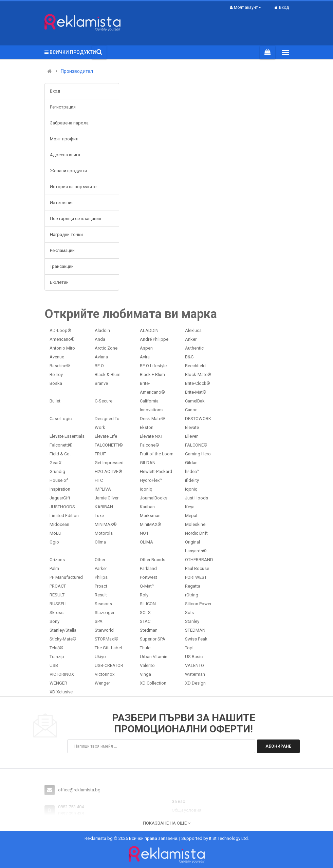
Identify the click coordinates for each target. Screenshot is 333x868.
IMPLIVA (103, 489)
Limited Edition (64, 516)
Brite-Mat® (196, 392)
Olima (100, 542)
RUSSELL (59, 604)
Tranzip (57, 657)
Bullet (55, 401)
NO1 (144, 533)
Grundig (57, 471)
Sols (189, 613)
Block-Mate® (198, 374)
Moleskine (195, 524)
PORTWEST (196, 577)
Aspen (146, 348)
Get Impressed (109, 463)
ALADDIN (149, 330)
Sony (54, 621)
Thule (145, 648)
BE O (99, 366)
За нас (178, 801)
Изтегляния (62, 203)
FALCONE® (196, 445)
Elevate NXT (151, 436)
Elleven (192, 436)
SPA (99, 621)
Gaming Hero (198, 454)
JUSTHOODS (62, 507)
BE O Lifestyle (153, 366)
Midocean (59, 524)
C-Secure (104, 401)
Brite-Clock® (198, 383)
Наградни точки (66, 234)
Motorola (104, 533)
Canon (191, 410)
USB (54, 665)
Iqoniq (146, 489)
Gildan (191, 463)
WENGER (58, 683)
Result (101, 595)
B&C (189, 357)
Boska (56, 383)
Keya (190, 507)
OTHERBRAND (199, 560)
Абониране (278, 746)
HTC (99, 480)
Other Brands (153, 560)
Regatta (193, 586)
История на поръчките (73, 187)
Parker (101, 568)
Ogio (54, 542)
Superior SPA (153, 639)
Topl (189, 648)
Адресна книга (65, 155)
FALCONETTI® (109, 445)
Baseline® (60, 366)
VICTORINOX (62, 674)
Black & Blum (108, 374)
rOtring (192, 595)
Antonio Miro (62, 348)
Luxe (99, 516)
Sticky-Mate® (63, 639)
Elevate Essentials (67, 436)
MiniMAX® (151, 524)
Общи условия (187, 810)
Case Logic (61, 419)
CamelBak (195, 401)
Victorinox (105, 674)
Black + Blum (152, 374)
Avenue (57, 357)
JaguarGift (60, 498)
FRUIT (100, 454)
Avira (145, 357)
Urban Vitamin (154, 657)
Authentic (194, 348)
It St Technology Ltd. (229, 838)
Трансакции (62, 266)
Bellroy (56, 374)
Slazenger (105, 613)
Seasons (103, 604)
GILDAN (148, 463)
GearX (55, 463)
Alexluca (193, 330)
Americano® (62, 339)
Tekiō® (57, 648)
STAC (145, 621)
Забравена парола (69, 123)
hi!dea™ (192, 471)
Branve (101, 383)
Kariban (147, 507)
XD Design (195, 683)
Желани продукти (68, 171)
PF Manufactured (66, 577)
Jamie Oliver (107, 498)
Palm (54, 568)
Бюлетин (59, 282)
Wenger (102, 683)
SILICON (148, 604)
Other (100, 560)
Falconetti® (61, 445)
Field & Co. (60, 454)
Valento (147, 665)
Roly (144, 595)
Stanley (192, 621)
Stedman (149, 630)
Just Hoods (197, 498)
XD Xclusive (61, 692)
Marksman (150, 516)
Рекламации (62, 250)
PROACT (58, 586)
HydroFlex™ (151, 480)
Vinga (145, 674)
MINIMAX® (106, 524)
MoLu (55, 533)
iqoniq (191, 489)
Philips (101, 577)
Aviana (101, 357)
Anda (100, 339)
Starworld (104, 630)
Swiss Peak (196, 639)
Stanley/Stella (63, 630)
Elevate (192, 427)
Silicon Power (198, 604)
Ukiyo (100, 657)
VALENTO (195, 665)
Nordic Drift (196, 533)
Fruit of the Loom (157, 454)
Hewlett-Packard (156, 471)
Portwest (149, 577)
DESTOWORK (198, 419)
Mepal (191, 516)
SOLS (145, 613)
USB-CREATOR (109, 665)
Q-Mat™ (147, 586)
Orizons (57, 560)
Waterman (195, 674)
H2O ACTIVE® (108, 471)
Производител (77, 71)
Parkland (148, 568)
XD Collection (153, 683)
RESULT (57, 595)
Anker (191, 339)
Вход (282, 7)
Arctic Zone (106, 348)
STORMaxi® (107, 639)
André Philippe (154, 339)
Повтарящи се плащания (76, 219)
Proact (101, 586)
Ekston (147, 427)
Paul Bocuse (197, 568)
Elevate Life (106, 436)
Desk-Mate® (152, 419)
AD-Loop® (60, 330)
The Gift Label (108, 648)
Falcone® (150, 445)
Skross (57, 613)
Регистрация (63, 107)
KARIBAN (104, 507)
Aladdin (102, 330)
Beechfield (195, 366)
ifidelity (192, 480)
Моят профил (64, 139)
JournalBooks (154, 498)
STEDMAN (195, 630)
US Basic (194, 657)
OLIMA (146, 542)
